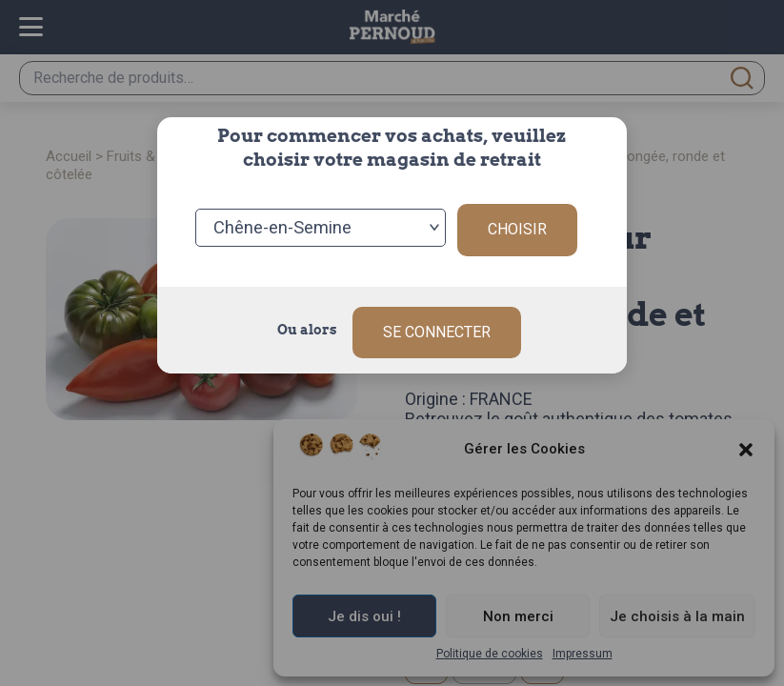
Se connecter (437, 322)
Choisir (517, 224)
